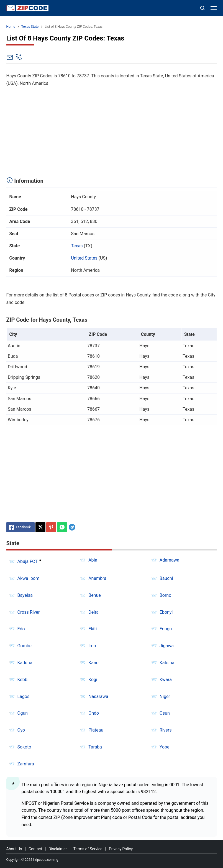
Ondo (94, 713)
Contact (35, 849)
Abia (93, 560)
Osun (165, 713)
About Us (14, 849)
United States (84, 258)
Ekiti (93, 629)
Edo (21, 629)
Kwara (166, 680)
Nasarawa (98, 696)
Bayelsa (25, 595)
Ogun (23, 713)
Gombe (25, 646)
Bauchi (166, 578)
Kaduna (25, 663)
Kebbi (23, 680)
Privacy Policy (121, 849)
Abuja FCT (28, 561)
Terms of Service (88, 849)
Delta (93, 612)
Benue (95, 595)
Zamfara (26, 764)
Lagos (24, 696)
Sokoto (24, 747)
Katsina (167, 663)
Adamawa (170, 560)
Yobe (165, 747)
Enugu (166, 629)
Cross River (29, 612)
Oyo (21, 730)
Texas (77, 246)
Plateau (96, 730)
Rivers (166, 730)
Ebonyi (166, 612)
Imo (92, 646)
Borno (165, 595)
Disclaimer (58, 849)
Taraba (95, 747)
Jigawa (167, 646)
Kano (93, 663)
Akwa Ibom (29, 578)
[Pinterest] (51, 527)
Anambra (97, 578)
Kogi (93, 680)
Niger (165, 696)
